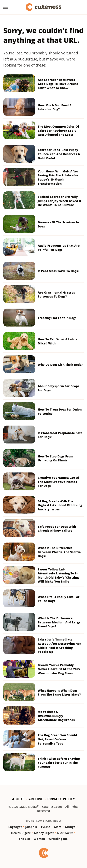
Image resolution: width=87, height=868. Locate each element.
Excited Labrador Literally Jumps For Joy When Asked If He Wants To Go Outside (59, 201)
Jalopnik (31, 827)
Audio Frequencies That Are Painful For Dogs (59, 248)
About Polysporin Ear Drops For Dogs (59, 388)
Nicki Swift (65, 833)
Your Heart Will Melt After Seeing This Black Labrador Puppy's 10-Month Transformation (58, 177)
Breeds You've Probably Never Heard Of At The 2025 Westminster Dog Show (59, 669)
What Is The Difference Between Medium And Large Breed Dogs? (59, 622)
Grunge (70, 827)
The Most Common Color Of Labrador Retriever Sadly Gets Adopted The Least (58, 131)
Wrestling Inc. (58, 839)
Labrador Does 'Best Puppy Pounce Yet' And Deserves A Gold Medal (59, 154)
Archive (36, 799)
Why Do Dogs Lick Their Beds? (60, 365)
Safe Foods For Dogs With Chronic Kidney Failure (57, 529)
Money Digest (44, 833)
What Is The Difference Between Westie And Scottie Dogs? (59, 552)
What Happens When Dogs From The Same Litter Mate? (59, 693)
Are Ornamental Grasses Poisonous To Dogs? (56, 295)
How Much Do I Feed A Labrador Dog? (55, 107)
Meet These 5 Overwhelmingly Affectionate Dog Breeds (56, 716)
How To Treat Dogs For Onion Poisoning (60, 411)
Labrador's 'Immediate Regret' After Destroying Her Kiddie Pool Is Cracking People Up (59, 646)
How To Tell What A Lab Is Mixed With (57, 341)
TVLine (45, 827)
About (18, 799)
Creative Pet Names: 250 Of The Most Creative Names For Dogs (59, 482)
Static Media (28, 807)
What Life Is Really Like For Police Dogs (59, 599)
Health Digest (21, 833)
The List (24, 839)
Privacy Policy (61, 799)
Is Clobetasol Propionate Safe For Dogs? (60, 435)
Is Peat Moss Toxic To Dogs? (59, 271)
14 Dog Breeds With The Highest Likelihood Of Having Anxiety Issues (60, 505)
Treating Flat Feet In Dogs (57, 318)
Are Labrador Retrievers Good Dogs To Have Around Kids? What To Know (58, 84)
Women (39, 839)
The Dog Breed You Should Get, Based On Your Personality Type (57, 739)
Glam (58, 827)
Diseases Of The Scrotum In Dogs (58, 224)
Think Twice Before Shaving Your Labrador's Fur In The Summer (59, 763)
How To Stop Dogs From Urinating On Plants (55, 458)
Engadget (15, 827)
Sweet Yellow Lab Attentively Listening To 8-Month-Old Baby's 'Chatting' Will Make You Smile (59, 575)
